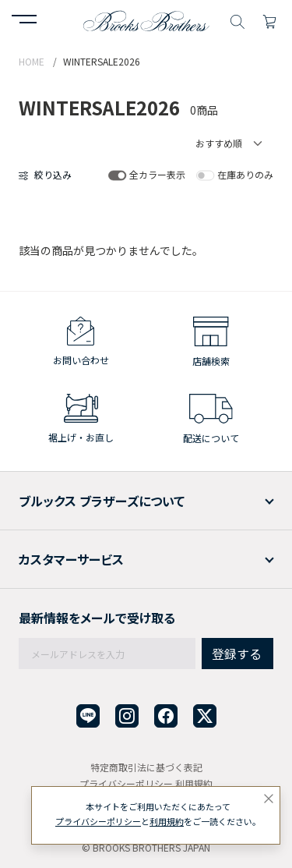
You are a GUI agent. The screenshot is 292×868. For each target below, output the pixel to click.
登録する (237, 654)
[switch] (117, 175)
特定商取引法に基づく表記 (146, 767)
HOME (32, 61)
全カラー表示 (157, 174)
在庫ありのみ (245, 174)
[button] (24, 21)
